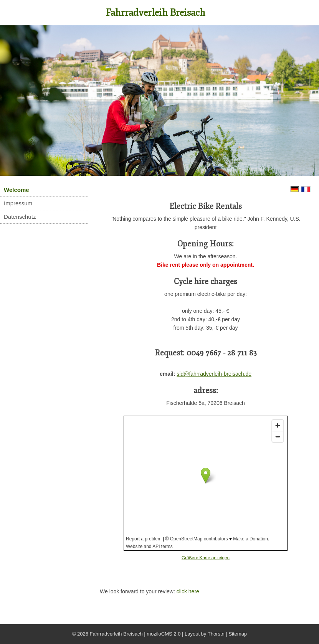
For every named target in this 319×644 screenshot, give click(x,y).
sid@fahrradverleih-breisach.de (214, 374)
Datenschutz (20, 217)
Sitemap (238, 634)
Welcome (17, 190)
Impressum (18, 203)
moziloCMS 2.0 (164, 634)
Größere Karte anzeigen (206, 557)
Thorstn (216, 634)
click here (188, 591)
